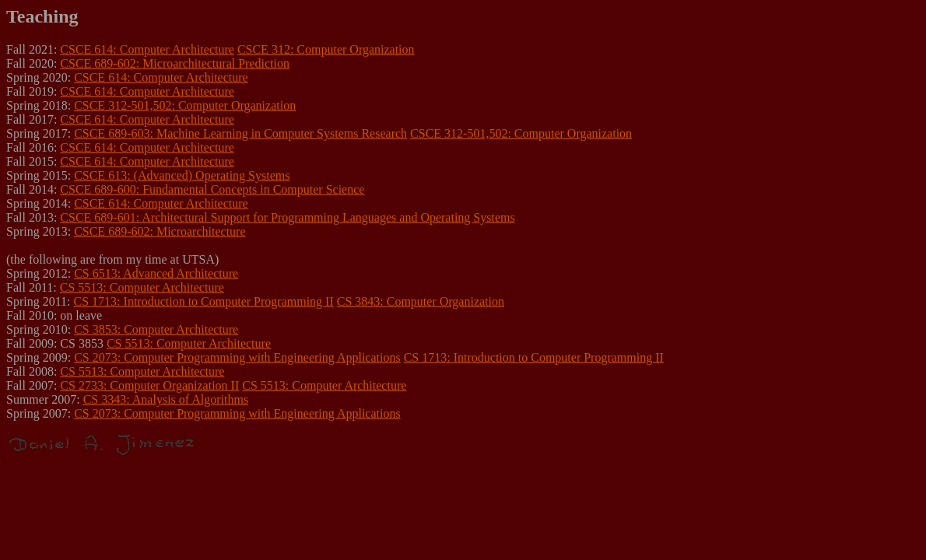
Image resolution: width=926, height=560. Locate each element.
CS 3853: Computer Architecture (156, 329)
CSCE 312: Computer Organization (326, 49)
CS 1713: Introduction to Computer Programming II (204, 301)
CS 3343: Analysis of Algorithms (166, 399)
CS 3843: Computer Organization (421, 301)
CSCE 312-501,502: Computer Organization (185, 105)
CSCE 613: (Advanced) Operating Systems (182, 175)
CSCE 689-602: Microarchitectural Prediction (175, 63)
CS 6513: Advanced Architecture (156, 273)
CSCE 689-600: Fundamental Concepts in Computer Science (212, 189)
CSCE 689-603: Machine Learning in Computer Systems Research (240, 133)
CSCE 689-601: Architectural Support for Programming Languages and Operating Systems (287, 217)
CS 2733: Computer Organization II (149, 385)
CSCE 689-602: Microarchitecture (160, 231)
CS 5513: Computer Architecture (142, 287)
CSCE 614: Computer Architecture (147, 49)
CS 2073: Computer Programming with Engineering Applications (237, 357)
